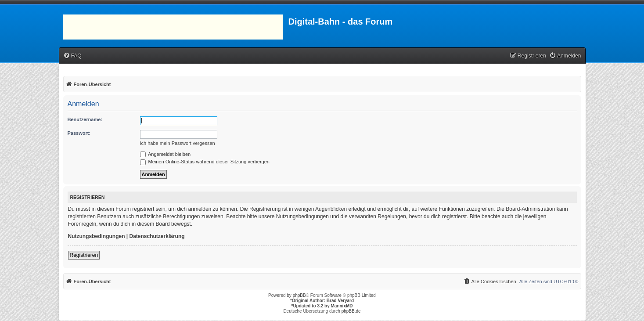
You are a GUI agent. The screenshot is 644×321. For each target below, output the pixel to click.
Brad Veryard (340, 301)
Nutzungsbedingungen (97, 236)
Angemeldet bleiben (165, 154)
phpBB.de (351, 311)
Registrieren (84, 255)
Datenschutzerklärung (157, 236)
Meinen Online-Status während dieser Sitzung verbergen (205, 162)
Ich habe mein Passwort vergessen (178, 143)
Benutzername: (85, 119)
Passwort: (79, 133)
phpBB (299, 295)
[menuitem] (72, 56)
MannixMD (342, 306)
